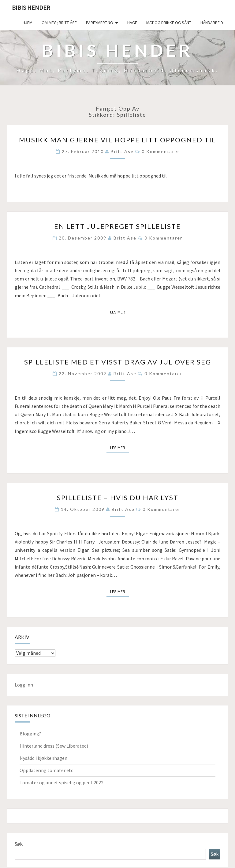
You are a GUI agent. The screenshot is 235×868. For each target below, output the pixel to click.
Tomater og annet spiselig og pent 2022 (62, 782)
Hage (132, 23)
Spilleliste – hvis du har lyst (118, 498)
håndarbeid (212, 23)
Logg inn (24, 685)
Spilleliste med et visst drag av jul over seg (118, 362)
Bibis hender (31, 7)
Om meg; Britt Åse (59, 23)
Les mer (119, 312)
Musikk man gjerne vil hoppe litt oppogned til (117, 140)
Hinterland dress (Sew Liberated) (54, 746)
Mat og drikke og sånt (169, 23)
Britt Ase (122, 151)
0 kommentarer (161, 151)
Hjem (28, 23)
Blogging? (30, 734)
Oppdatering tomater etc (46, 770)
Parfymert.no (100, 23)
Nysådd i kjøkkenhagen (43, 758)
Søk (19, 844)
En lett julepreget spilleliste (117, 226)
